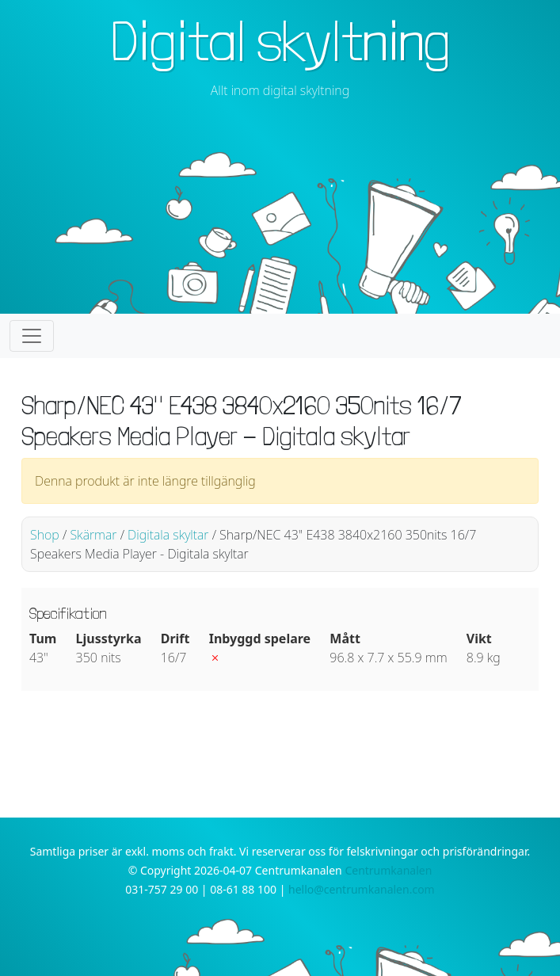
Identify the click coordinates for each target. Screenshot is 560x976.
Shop (45, 535)
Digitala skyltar (168, 535)
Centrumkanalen (388, 870)
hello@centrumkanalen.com (362, 889)
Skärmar (93, 535)
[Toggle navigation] (32, 336)
